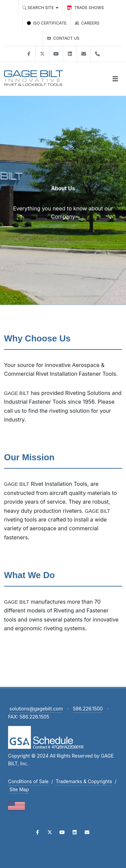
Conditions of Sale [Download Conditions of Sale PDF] (28, 781)
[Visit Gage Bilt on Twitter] (50, 832)
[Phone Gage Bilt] (97, 54)
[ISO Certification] (47, 23)
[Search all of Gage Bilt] (40, 8)
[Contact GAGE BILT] (63, 38)
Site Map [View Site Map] (19, 789)
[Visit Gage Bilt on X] (42, 54)
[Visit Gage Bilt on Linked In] (70, 54)
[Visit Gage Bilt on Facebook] (29, 54)
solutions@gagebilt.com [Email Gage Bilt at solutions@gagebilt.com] (36, 709)
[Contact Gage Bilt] (84, 54)
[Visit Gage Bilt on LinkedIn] (75, 832)
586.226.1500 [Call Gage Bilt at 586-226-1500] (88, 709)
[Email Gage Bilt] (87, 832)
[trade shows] (85, 8)
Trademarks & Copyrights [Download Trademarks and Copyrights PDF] (84, 781)
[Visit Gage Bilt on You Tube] (56, 54)
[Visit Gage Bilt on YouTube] (62, 832)
